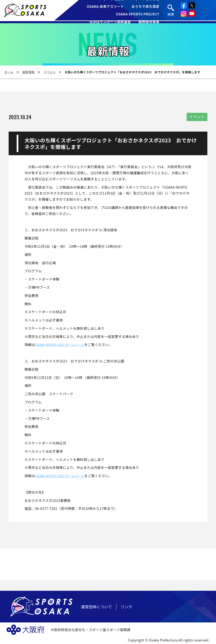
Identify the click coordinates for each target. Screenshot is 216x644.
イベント (50, 72)
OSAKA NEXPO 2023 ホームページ (62, 344)
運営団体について (97, 607)
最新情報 (28, 72)
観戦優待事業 (149, 22)
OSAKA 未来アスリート (105, 7)
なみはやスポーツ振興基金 (110, 22)
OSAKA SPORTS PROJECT (138, 14)
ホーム (9, 72)
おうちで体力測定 (146, 7)
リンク (127, 607)
